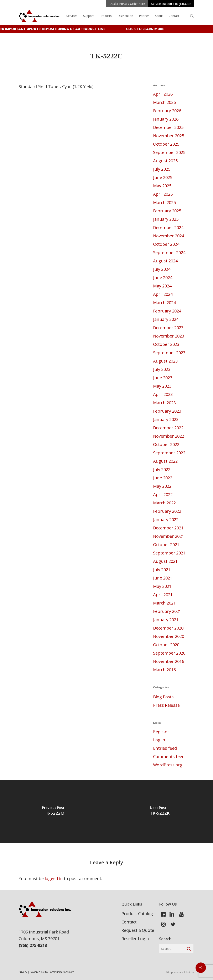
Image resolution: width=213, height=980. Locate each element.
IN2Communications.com (59, 972)
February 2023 (167, 411)
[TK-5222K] (160, 812)
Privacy (23, 972)
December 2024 (168, 227)
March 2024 (164, 303)
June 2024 (163, 278)
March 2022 (164, 503)
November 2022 (169, 436)
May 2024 (162, 286)
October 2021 (166, 545)
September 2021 (169, 553)
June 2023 (163, 378)
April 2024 (163, 294)
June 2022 (163, 478)
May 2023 (162, 386)
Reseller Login (135, 939)
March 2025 (164, 202)
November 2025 (169, 136)
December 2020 (168, 628)
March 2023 (164, 403)
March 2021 (164, 603)
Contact (129, 922)
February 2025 (167, 211)
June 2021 (163, 578)
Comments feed (169, 756)
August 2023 (165, 361)
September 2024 (169, 253)
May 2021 (162, 586)
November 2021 (169, 536)
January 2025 (166, 219)
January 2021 (166, 620)
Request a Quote (138, 930)
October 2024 (166, 244)
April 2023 (163, 394)
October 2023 (166, 344)
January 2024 (166, 319)
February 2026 (167, 111)
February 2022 (167, 511)
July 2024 (162, 269)
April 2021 (163, 595)
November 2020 (169, 636)
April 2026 (163, 94)
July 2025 (162, 169)
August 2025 (165, 161)
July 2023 (162, 369)
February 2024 (167, 311)
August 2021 (165, 561)
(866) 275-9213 (33, 945)
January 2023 (166, 419)
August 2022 (165, 461)
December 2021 (168, 528)
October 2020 (166, 645)
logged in (54, 879)
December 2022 (168, 428)
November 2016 (169, 661)
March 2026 (164, 102)
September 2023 (169, 353)
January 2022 (166, 520)
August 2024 (165, 261)
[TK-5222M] (53, 812)
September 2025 (169, 152)
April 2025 (163, 194)
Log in (159, 740)
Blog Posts (163, 697)
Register (161, 731)
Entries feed (165, 748)
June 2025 (163, 177)
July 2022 (162, 469)
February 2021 (167, 611)
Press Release (166, 705)
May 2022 (162, 486)
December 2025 (168, 127)
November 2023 (169, 336)
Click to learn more (149, 29)
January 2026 (166, 119)
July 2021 (162, 570)
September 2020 (169, 653)
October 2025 (166, 144)
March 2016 (164, 670)
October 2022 (166, 444)
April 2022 (163, 494)
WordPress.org (168, 765)
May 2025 (162, 186)
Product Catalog (137, 914)
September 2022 (169, 453)
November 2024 (169, 236)
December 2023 (168, 328)
